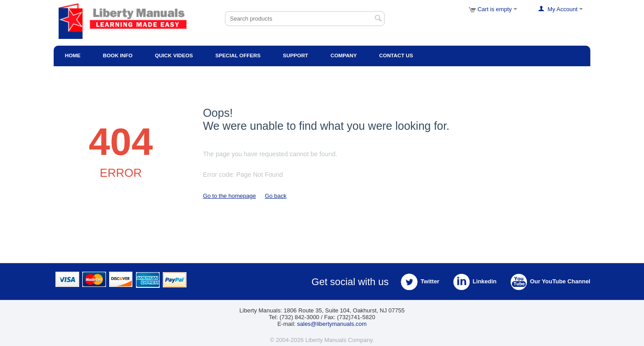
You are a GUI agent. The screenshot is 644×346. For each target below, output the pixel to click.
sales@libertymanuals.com (332, 324)
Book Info (118, 55)
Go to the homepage (230, 196)
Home (73, 55)
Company (344, 55)
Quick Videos (174, 55)
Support (295, 55)
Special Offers (238, 55)
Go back (275, 196)
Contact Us (396, 55)
